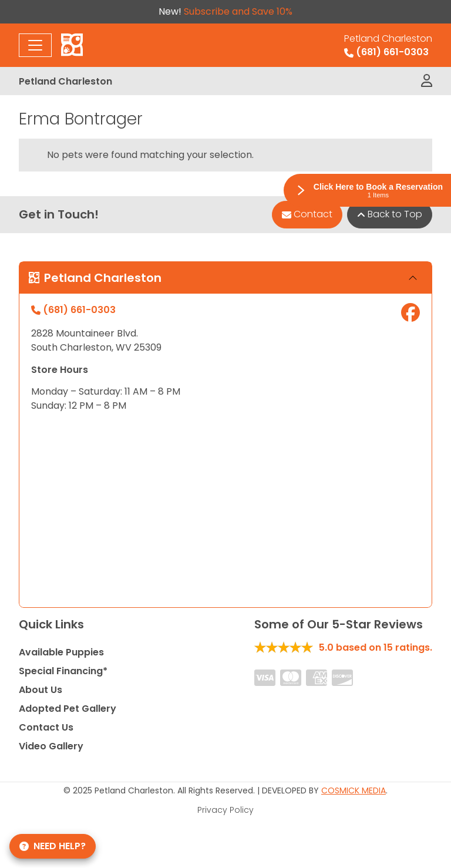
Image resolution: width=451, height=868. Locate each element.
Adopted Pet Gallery (68, 709)
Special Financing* (63, 671)
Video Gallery (51, 746)
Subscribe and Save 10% (238, 11)
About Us (41, 690)
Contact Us (46, 727)
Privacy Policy (225, 810)
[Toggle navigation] (35, 45)
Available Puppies (61, 652)
